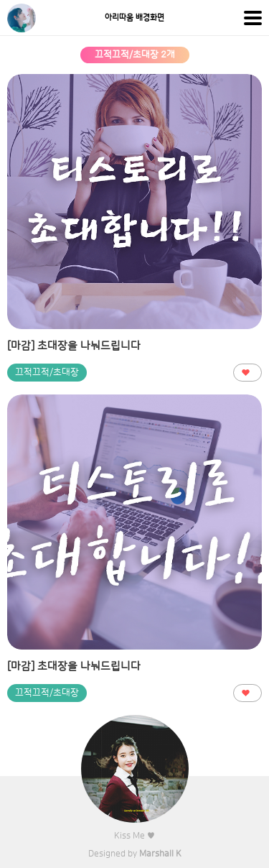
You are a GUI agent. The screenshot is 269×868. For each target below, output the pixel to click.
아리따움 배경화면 (134, 18)
